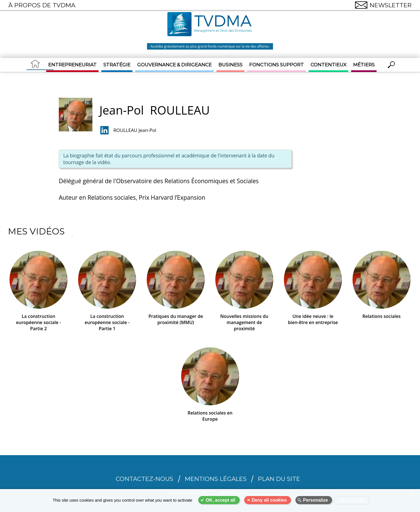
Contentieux (328, 65)
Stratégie (117, 65)
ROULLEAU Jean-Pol (135, 130)
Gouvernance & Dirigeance (174, 65)
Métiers (364, 65)
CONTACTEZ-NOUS (144, 477)
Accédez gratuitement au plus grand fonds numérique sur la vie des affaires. (210, 46)
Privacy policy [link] (352, 500)
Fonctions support (276, 65)
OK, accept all (221, 500)
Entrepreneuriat (72, 65)
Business (230, 65)
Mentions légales (216, 477)
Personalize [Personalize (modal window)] (315, 500)
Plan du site (279, 477)
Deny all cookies (269, 500)
